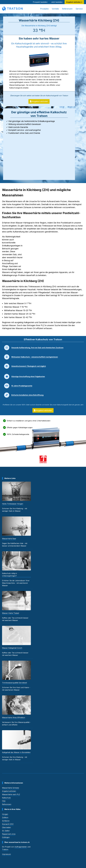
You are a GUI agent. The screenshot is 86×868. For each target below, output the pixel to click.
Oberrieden (6, 827)
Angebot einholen (39, 101)
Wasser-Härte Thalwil (11, 613)
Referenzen (67, 9)
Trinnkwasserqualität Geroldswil (14, 683)
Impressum (6, 854)
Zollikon (5, 817)
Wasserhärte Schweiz (11, 788)
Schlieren (6, 821)
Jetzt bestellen (57, 2)
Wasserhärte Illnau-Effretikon (14, 718)
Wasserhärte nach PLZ (11, 794)
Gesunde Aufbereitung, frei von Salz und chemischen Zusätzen (37, 348)
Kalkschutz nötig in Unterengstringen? (9, 575)
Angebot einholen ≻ (74, 2)
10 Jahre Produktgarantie (22, 386)
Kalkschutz (6, 798)
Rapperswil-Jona (9, 834)
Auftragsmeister (21, 847)
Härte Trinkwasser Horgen (13, 504)
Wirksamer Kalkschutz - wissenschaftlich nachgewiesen (35, 357)
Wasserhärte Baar (9, 539)
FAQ (4, 801)
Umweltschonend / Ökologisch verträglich (29, 366)
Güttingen (6, 837)
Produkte (44, 9)
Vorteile (55, 9)
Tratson (5, 849)
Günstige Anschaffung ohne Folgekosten (28, 376)
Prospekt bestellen (40, 2)
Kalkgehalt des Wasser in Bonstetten (16, 752)
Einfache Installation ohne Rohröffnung (27, 395)
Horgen (5, 814)
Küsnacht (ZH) (8, 824)
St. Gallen (6, 831)
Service (79, 9)
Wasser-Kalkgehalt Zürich (12, 648)
